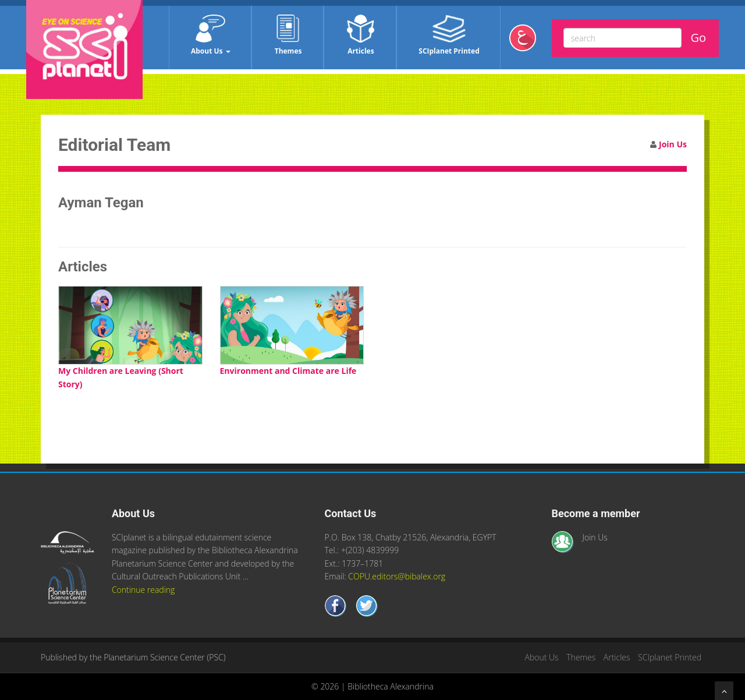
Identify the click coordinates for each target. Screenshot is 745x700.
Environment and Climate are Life (288, 371)
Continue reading (143, 590)
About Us (211, 35)
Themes (288, 35)
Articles (361, 35)
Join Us (673, 144)
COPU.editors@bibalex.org (397, 576)
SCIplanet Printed (449, 35)
